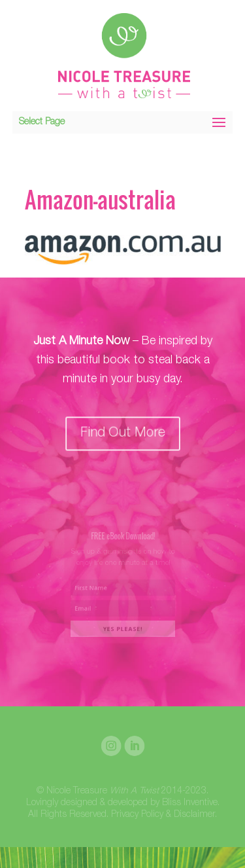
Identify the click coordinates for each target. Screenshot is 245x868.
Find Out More (122, 433)
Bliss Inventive (190, 803)
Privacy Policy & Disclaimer (163, 815)
